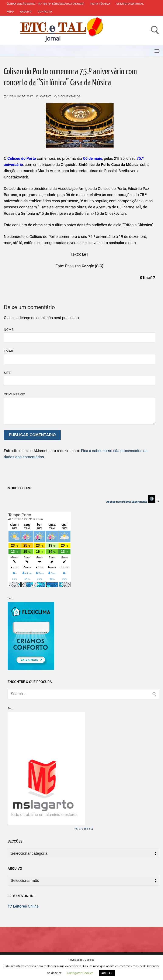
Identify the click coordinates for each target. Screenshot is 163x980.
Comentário (15, 394)
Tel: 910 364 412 (84, 829)
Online (23, 906)
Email (9, 351)
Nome (9, 330)
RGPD (10, 12)
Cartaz (44, 96)
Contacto (45, 12)
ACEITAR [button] (107, 973)
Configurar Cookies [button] (80, 973)
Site (7, 373)
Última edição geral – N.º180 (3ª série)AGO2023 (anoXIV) (45, 4)
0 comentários (67, 96)
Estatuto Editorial (130, 4)
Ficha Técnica (100, 4)
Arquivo (26, 12)
